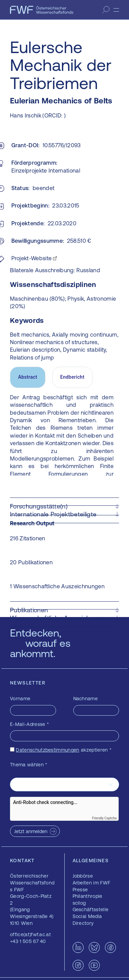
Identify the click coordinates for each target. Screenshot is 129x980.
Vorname (20, 699)
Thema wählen (29, 765)
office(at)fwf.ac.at (30, 934)
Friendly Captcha (104, 818)
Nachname (86, 699)
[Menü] (116, 10)
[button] (64, 506)
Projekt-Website (32, 258)
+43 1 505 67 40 (28, 941)
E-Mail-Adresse (29, 724)
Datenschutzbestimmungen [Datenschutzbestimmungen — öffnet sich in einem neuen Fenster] (47, 750)
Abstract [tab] (28, 377)
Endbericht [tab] (72, 377)
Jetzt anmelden (31, 831)
